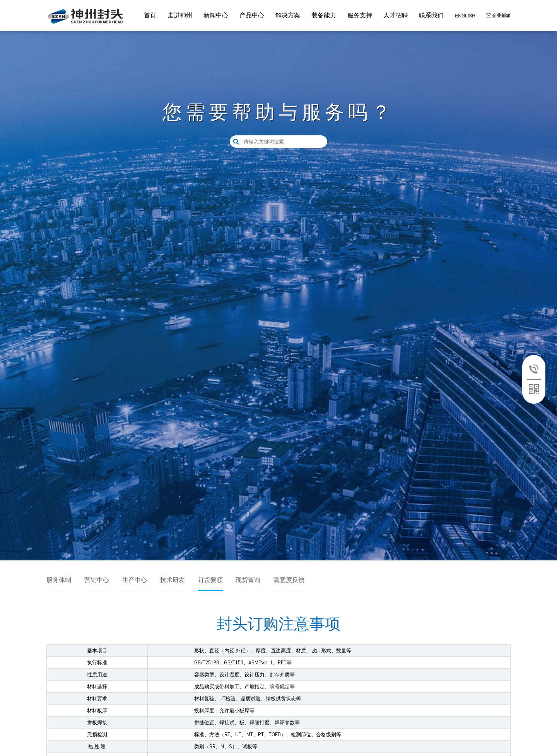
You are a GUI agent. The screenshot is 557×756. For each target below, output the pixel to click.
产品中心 (252, 15)
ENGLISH (465, 16)
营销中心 (97, 580)
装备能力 (324, 15)
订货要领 (210, 580)
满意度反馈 (289, 580)
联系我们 (431, 15)
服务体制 (59, 580)
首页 (150, 15)
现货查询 (248, 580)
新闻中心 (216, 15)
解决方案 (288, 15)
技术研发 (173, 580)
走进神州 (180, 15)
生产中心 (135, 580)
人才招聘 (396, 15)
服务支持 (360, 15)
